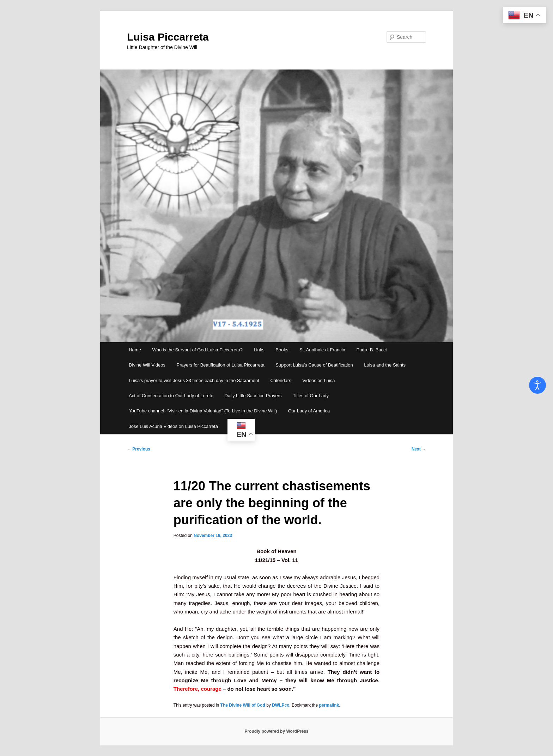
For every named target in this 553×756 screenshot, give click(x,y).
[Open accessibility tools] (537, 385)
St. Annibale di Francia (322, 350)
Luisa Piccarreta (168, 37)
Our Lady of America (309, 411)
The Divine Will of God (243, 705)
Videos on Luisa (318, 380)
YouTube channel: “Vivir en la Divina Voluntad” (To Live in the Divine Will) (203, 411)
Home (135, 350)
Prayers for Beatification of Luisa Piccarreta (220, 365)
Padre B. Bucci (371, 350)
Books (282, 350)
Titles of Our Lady (311, 396)
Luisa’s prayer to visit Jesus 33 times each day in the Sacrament (194, 380)
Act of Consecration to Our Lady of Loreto (171, 396)
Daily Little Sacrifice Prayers (253, 396)
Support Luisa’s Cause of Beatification (314, 365)
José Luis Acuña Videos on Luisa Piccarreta (173, 426)
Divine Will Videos (147, 365)
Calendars (281, 380)
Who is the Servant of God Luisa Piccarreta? (197, 350)
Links (259, 350)
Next (419, 449)
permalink (329, 705)
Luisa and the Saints (385, 365)
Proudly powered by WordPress (276, 731)
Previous (139, 449)
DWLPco (281, 705)
